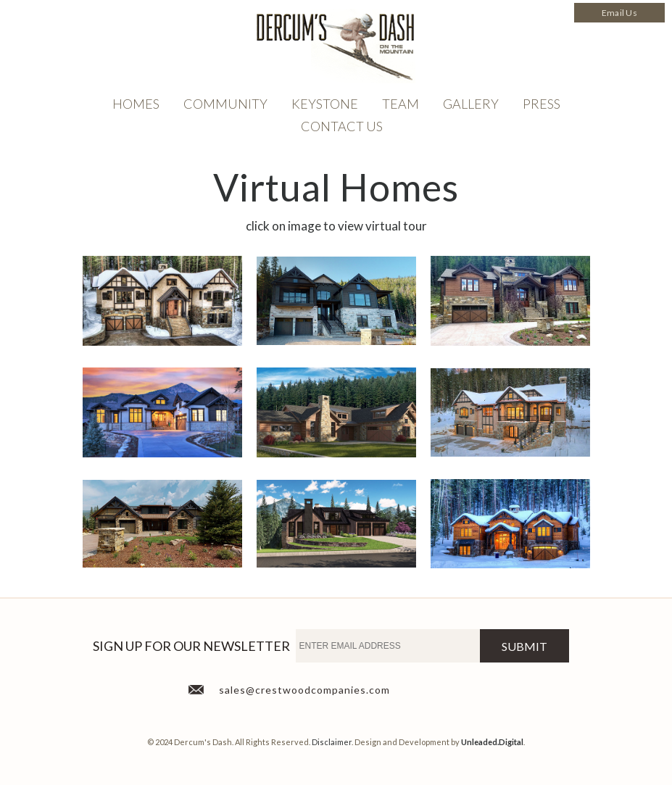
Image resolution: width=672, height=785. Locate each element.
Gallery (471, 104)
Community (225, 104)
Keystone (325, 104)
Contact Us (342, 126)
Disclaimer (332, 742)
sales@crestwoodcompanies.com (304, 690)
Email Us (619, 13)
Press (542, 104)
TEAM (401, 104)
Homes (136, 104)
